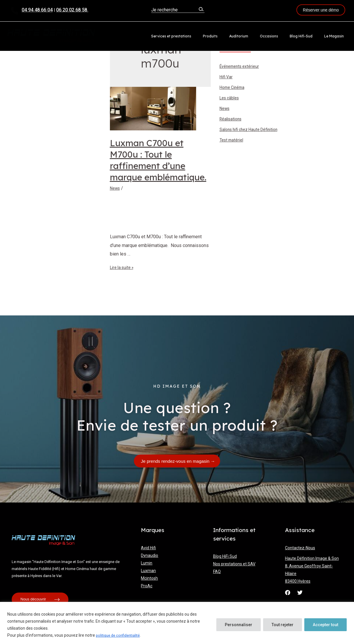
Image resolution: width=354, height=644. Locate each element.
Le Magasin (336, 36)
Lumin (147, 563)
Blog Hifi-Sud (308, 36)
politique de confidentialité (120, 636)
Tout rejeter (283, 625)
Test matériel (233, 141)
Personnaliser (239, 625)
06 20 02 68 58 (72, 10)
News (116, 188)
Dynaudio (150, 555)
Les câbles (231, 99)
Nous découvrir (40, 600)
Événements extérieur (242, 67)
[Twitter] (300, 593)
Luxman (148, 571)
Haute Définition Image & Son (312, 558)
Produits (231, 36)
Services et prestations (197, 36)
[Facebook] (288, 593)
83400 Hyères (298, 581)
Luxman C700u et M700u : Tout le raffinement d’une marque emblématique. (158, 160)
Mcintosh (149, 578)
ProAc (147, 586)
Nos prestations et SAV (234, 564)
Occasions (280, 36)
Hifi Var (227, 78)
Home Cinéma (234, 88)
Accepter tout (325, 625)
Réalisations (232, 120)
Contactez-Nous (300, 548)
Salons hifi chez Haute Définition (253, 130)
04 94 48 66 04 (37, 10)
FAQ (217, 572)
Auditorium (255, 36)
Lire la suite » (124, 267)
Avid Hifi (148, 548)
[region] (177, 623)
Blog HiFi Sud (225, 556)
